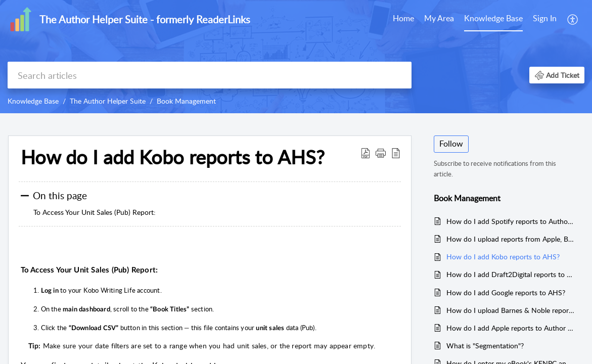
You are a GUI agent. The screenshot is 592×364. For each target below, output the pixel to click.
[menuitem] (403, 19)
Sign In (545, 18)
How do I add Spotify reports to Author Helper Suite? (510, 221)
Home (403, 18)
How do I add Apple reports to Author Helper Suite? (510, 328)
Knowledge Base (493, 18)
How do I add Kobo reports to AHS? (503, 257)
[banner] (296, 57)
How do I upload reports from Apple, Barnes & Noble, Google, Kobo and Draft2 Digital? (510, 239)
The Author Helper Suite (108, 101)
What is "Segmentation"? (485, 346)
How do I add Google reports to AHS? (506, 292)
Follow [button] (451, 144)
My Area (439, 18)
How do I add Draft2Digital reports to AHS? (510, 274)
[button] (573, 19)
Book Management (186, 101)
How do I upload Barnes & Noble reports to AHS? (510, 310)
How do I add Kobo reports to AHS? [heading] (173, 157)
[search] (210, 75)
